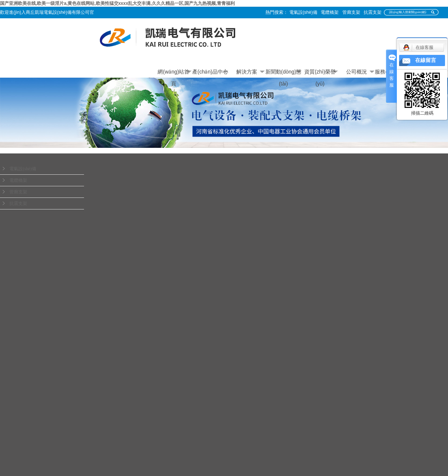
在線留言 (426, 60)
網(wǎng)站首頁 (173, 73)
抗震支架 (373, 12)
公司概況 (357, 72)
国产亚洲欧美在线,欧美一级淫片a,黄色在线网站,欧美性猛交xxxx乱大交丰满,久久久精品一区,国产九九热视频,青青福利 (117, 3)
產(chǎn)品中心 (210, 72)
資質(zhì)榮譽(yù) (320, 73)
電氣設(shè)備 (303, 12)
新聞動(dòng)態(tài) (283, 73)
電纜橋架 (330, 12)
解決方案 (247, 72)
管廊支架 (351, 12)
